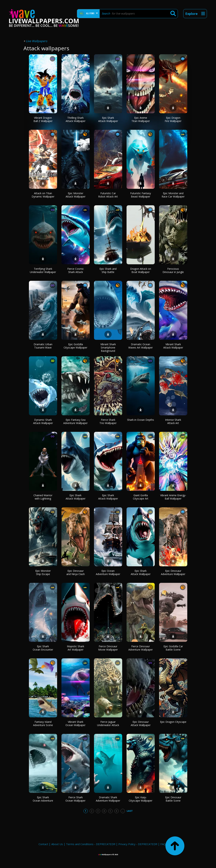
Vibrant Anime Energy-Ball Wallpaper (173, 497)
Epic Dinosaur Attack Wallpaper (141, 723)
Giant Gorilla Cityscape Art (141, 497)
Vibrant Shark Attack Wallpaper (173, 346)
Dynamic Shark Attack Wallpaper (43, 421)
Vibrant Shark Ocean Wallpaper (75, 723)
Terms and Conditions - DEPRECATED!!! (91, 844)
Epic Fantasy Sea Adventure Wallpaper (75, 421)
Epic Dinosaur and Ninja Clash (76, 572)
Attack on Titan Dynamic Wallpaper (43, 195)
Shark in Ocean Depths (141, 420)
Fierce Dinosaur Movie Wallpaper (108, 648)
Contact (43, 844)
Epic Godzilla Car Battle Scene (173, 648)
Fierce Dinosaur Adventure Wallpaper (141, 648)
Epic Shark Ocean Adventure (43, 799)
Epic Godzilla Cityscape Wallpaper (75, 346)
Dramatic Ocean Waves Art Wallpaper (141, 346)
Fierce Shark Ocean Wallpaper (75, 799)
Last (130, 811)
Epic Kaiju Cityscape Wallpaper (141, 799)
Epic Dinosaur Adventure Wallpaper (173, 572)
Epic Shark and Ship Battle (108, 270)
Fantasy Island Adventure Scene (43, 723)
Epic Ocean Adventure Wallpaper (108, 572)
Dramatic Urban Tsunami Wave (43, 346)
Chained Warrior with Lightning (43, 497)
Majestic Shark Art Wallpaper (76, 648)
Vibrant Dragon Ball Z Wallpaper (43, 119)
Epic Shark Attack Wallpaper (108, 119)
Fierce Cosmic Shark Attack (76, 270)
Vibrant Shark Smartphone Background (108, 348)
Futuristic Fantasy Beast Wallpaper (141, 195)
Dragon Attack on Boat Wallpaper (141, 270)
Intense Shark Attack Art (173, 421)
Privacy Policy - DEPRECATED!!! (138, 844)
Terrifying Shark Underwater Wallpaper (43, 270)
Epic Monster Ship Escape (43, 572)
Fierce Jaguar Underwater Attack (108, 723)
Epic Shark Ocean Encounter (43, 648)
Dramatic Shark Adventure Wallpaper (108, 799)
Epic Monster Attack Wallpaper (76, 195)
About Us (57, 844)
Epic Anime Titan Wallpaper (141, 119)
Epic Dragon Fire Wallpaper (173, 119)
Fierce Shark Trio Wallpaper (108, 421)
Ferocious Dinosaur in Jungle (173, 270)
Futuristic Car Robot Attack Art (108, 195)
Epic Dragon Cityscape (173, 722)
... (123, 811)
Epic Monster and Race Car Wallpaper (173, 195)
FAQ (163, 844)
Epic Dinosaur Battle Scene (173, 799)
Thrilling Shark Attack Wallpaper (76, 119)
